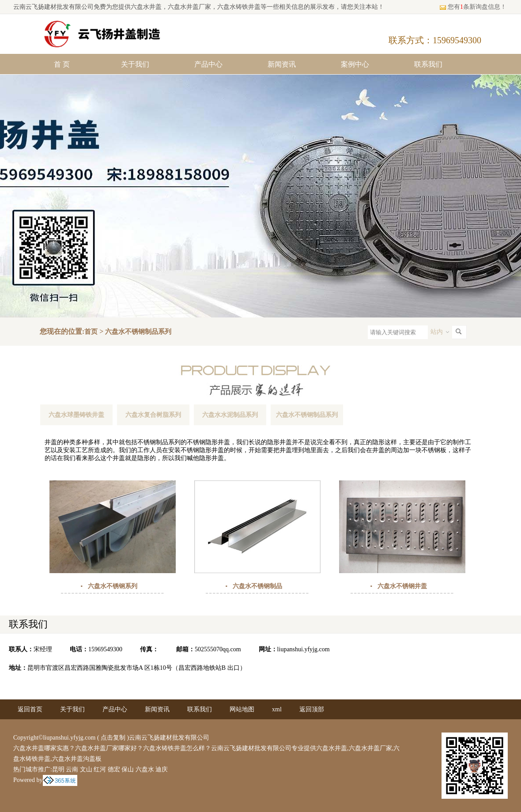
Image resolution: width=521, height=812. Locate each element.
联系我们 (428, 64)
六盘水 (145, 769)
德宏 (114, 769)
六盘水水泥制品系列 (230, 415)
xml (277, 709)
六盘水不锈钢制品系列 (138, 332)
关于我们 (135, 64)
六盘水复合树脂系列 (153, 415)
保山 (128, 769)
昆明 (58, 769)
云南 (72, 769)
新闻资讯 (282, 64)
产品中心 (208, 64)
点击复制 (113, 738)
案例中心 (355, 64)
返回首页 (30, 709)
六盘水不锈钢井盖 (402, 586)
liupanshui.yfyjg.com (304, 649)
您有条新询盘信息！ (473, 7)
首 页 (62, 64)
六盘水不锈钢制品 (257, 586)
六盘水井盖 (146, 7)
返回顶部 (312, 709)
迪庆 (162, 769)
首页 (91, 332)
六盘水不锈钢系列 (113, 586)
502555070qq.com (218, 649)
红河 (100, 769)
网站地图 (242, 709)
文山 (86, 769)
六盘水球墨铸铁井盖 (76, 415)
